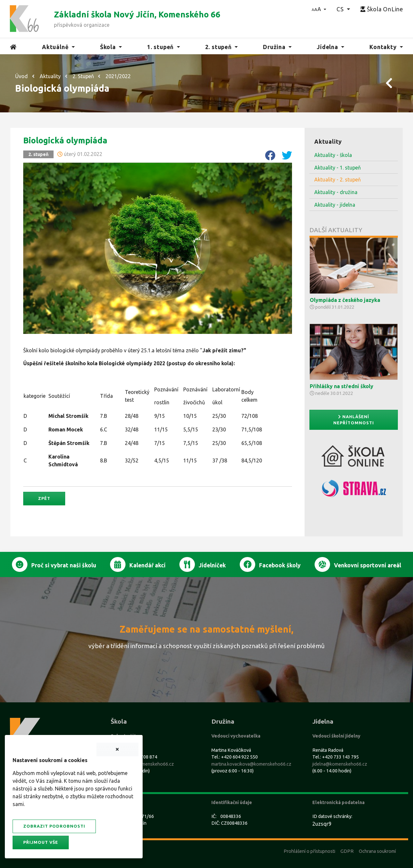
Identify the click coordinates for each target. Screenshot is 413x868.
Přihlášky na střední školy (342, 386)
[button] (319, 9)
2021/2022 (118, 76)
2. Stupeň (83, 76)
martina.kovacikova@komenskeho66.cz (251, 764)
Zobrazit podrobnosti (54, 826)
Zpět (44, 498)
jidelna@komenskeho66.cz (340, 764)
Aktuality (50, 76)
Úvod (21, 76)
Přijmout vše (41, 842)
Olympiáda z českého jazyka (345, 300)
